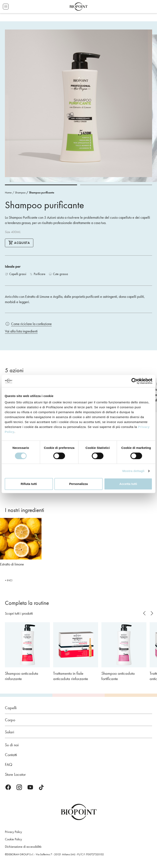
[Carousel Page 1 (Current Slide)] (41, 185)
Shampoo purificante (42, 193)
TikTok (41, 787)
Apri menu (6, 7)
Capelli (11, 708)
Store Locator (15, 774)
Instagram (19, 787)
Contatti (11, 755)
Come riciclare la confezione (31, 324)
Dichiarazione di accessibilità (23, 847)
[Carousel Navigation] (147, 613)
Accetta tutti (128, 484)
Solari (10, 732)
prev (144, 613)
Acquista (19, 243)
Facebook (8, 787)
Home (8, 193)
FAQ (9, 764)
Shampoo (20, 193)
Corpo (10, 720)
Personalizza (79, 484)
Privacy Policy (13, 832)
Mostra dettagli (133, 471)
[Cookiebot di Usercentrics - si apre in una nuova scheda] (134, 381)
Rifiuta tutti (29, 484)
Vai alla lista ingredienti (21, 331)
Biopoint (78, 7)
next (152, 613)
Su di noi (12, 745)
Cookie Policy (13, 839)
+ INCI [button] (9, 580)
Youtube (30, 787)
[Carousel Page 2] (116, 185)
